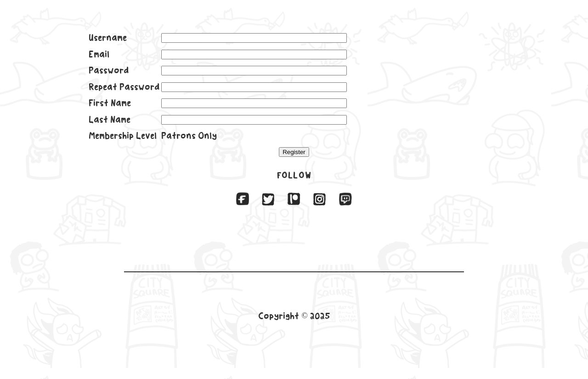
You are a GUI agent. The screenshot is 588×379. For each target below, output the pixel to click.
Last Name (110, 120)
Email (99, 54)
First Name (110, 103)
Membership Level (123, 136)
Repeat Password (124, 87)
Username (108, 38)
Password (109, 70)
